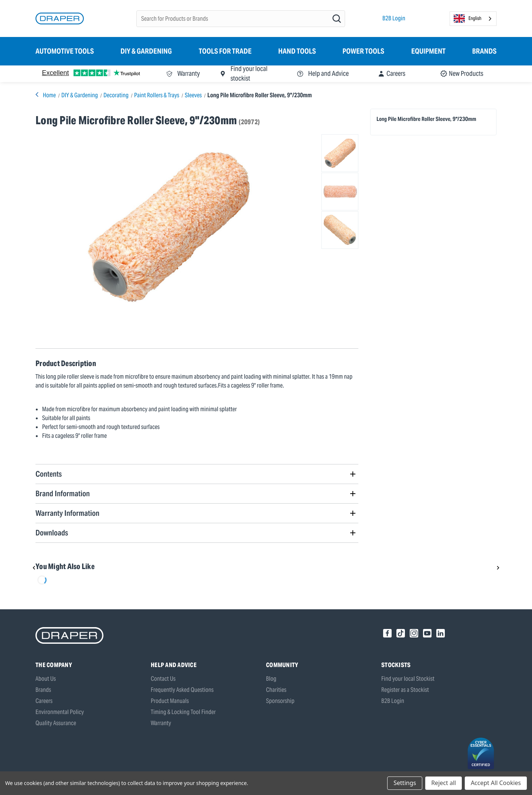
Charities (276, 690)
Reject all (444, 783)
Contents (49, 474)
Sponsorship (280, 701)
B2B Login (394, 18)
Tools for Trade (225, 51)
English (468, 18)
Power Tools (363, 51)
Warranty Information (67, 513)
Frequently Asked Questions (182, 690)
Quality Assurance (56, 723)
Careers (44, 701)
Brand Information (63, 493)
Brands (484, 51)
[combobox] (473, 19)
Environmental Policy (60, 712)
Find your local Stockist (408, 679)
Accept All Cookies (496, 783)
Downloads (52, 533)
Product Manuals (170, 701)
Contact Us (163, 679)
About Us (46, 679)
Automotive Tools (65, 51)
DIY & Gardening (146, 51)
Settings (405, 783)
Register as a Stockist (405, 690)
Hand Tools (297, 51)
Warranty (161, 723)
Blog (271, 679)
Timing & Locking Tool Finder (183, 712)
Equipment (428, 51)
